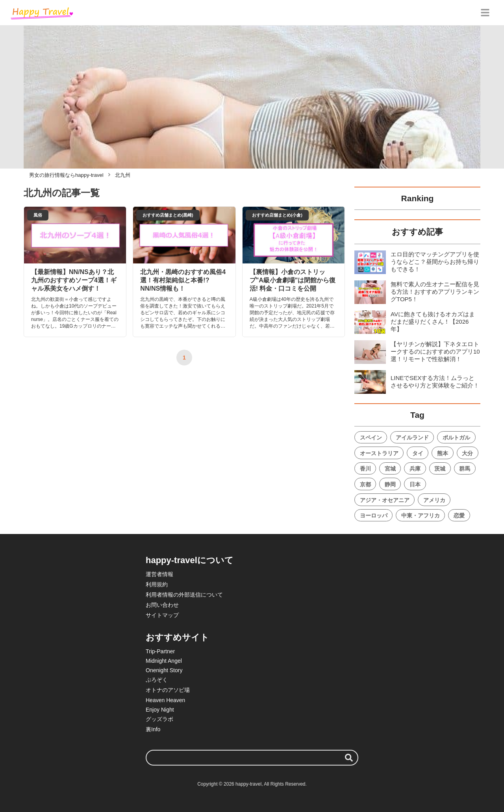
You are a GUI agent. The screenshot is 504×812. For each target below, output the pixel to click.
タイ (418, 453)
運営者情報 (159, 574)
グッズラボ (159, 719)
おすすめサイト (177, 637)
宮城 (390, 469)
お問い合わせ (162, 605)
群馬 (465, 469)
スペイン (371, 438)
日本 (415, 484)
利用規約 (157, 584)
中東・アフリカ (421, 515)
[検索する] (349, 758)
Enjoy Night (160, 710)
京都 (365, 484)
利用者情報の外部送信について (184, 595)
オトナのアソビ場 (168, 690)
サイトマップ (162, 615)
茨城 (440, 469)
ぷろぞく (157, 680)
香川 (365, 469)
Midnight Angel (164, 661)
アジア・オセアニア (385, 500)
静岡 (390, 484)
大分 (467, 453)
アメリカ (434, 500)
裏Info (153, 729)
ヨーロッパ (374, 515)
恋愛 (459, 515)
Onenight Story (164, 670)
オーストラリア (379, 453)
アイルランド (412, 438)
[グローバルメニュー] (485, 13)
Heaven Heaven (165, 700)
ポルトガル (456, 438)
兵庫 (415, 469)
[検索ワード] (252, 758)
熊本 (443, 453)
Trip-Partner (160, 651)
